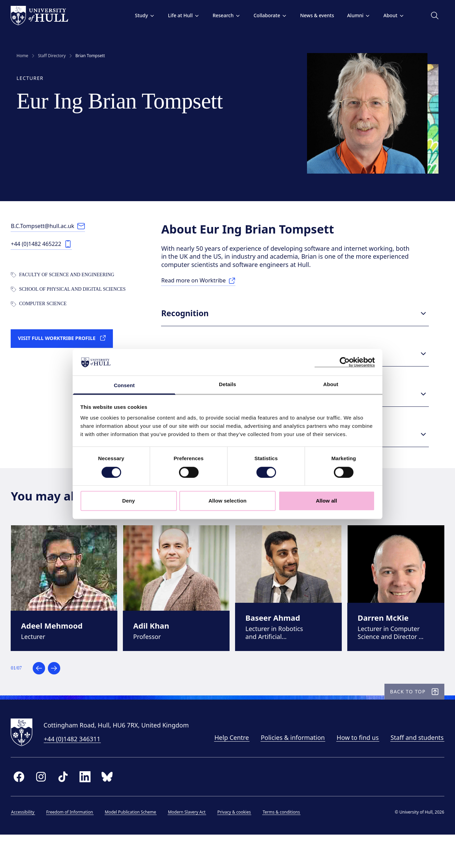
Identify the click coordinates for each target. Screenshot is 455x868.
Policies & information (287, 768)
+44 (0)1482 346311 (78, 769)
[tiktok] (69, 807)
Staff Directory (52, 56)
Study (139, 15)
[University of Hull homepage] (45, 15)
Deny (129, 501)
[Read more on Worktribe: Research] (208, 288)
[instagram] (47, 807)
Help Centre (226, 768)
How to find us (352, 768)
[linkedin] (91, 807)
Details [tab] (227, 384)
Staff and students (411, 768)
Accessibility (29, 842)
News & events (311, 15)
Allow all (327, 501)
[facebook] (25, 807)
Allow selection (228, 501)
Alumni (353, 15)
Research (221, 15)
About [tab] (331, 384)
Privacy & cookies (240, 842)
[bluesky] (113, 807)
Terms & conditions (287, 842)
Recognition (300, 321)
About (388, 15)
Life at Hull (178, 15)
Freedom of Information (75, 842)
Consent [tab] (124, 385)
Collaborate (264, 15)
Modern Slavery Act (193, 842)
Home (22, 56)
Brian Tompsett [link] (90, 56)
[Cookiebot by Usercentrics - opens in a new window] (345, 362)
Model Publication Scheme (136, 842)
